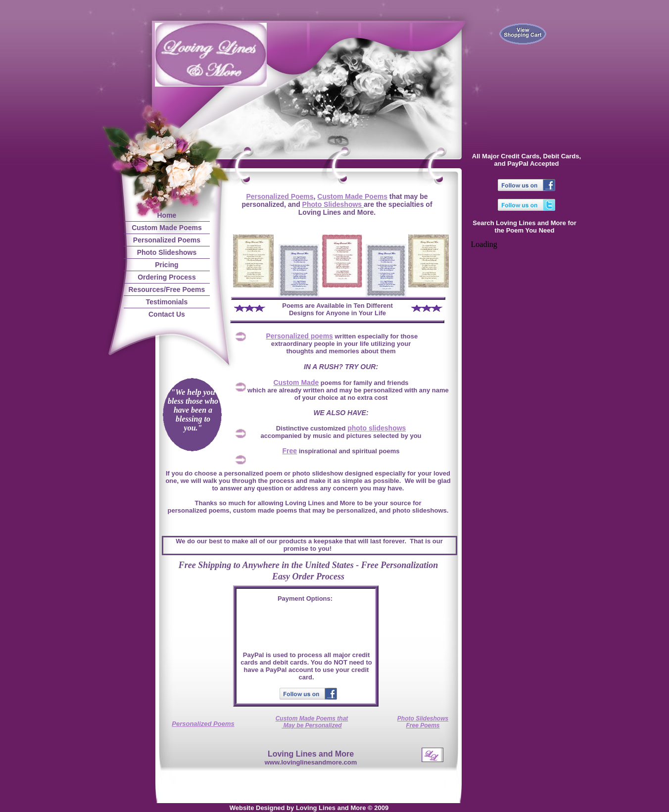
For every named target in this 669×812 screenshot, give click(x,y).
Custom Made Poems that (312, 718)
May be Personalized (311, 725)
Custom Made (296, 382)
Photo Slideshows (333, 204)
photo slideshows (377, 428)
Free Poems (423, 725)
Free (290, 451)
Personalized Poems (280, 196)
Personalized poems (300, 336)
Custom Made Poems (352, 196)
